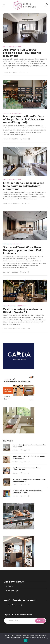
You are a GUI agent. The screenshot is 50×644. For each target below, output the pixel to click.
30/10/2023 (14, 72)
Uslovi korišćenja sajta (15, 605)
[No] (47, 638)
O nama (11, 586)
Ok (26, 641)
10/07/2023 (16, 203)
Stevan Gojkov (7, 72)
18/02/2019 (16, 329)
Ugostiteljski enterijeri (15, 306)
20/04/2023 (15, 272)
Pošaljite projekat (14, 590)
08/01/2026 (15, 450)
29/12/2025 (15, 496)
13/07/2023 (15, 139)
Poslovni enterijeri (12, 113)
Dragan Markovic (8, 203)
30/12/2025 (15, 473)
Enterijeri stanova (12, 46)
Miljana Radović (8, 139)
